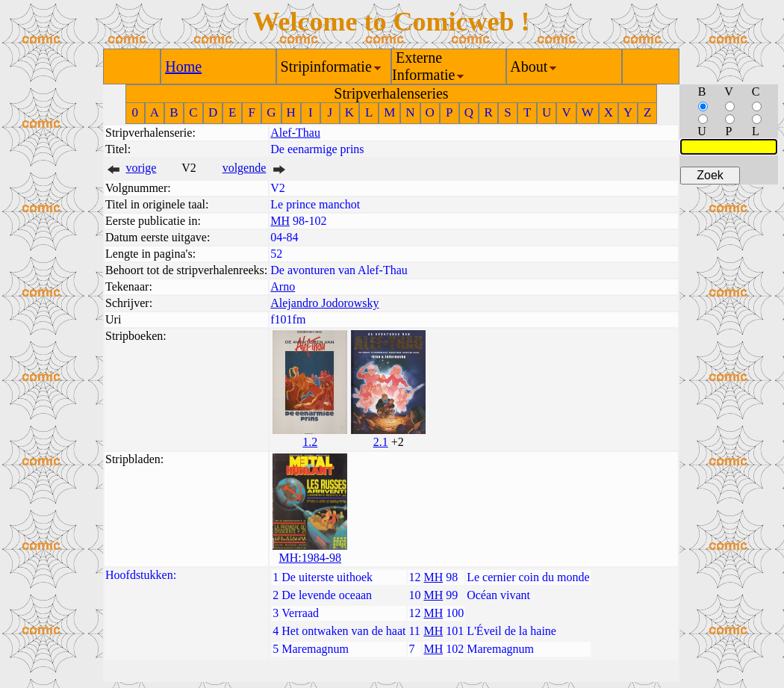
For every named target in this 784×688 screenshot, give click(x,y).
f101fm (288, 319)
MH (280, 221)
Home (183, 66)
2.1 (381, 442)
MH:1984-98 (310, 558)
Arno (283, 286)
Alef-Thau (295, 133)
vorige (141, 168)
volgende (245, 168)
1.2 (310, 442)
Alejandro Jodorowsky (324, 303)
